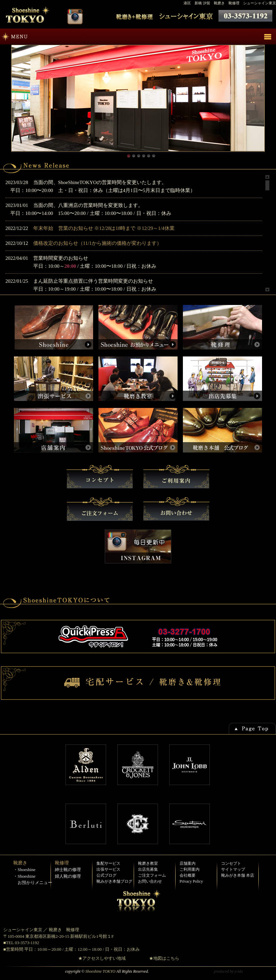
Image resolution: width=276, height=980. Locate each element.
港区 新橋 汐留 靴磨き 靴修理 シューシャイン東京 (230, 3)
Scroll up (267, 177)
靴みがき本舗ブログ (114, 881)
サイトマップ (233, 869)
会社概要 (188, 875)
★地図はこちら (164, 958)
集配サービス (108, 863)
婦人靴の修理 (68, 876)
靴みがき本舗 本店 (238, 875)
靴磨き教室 (148, 863)
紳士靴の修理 (68, 870)
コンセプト (231, 863)
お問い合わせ (150, 881)
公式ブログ (106, 875)
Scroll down (267, 290)
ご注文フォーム (152, 875)
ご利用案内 (190, 869)
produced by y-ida (228, 971)
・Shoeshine (24, 870)
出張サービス (108, 869)
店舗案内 (188, 863)
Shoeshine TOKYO (100, 971)
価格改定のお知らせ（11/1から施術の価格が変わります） (97, 243)
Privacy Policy (191, 881)
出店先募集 (148, 869)
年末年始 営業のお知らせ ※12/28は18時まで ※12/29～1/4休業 (104, 228)
